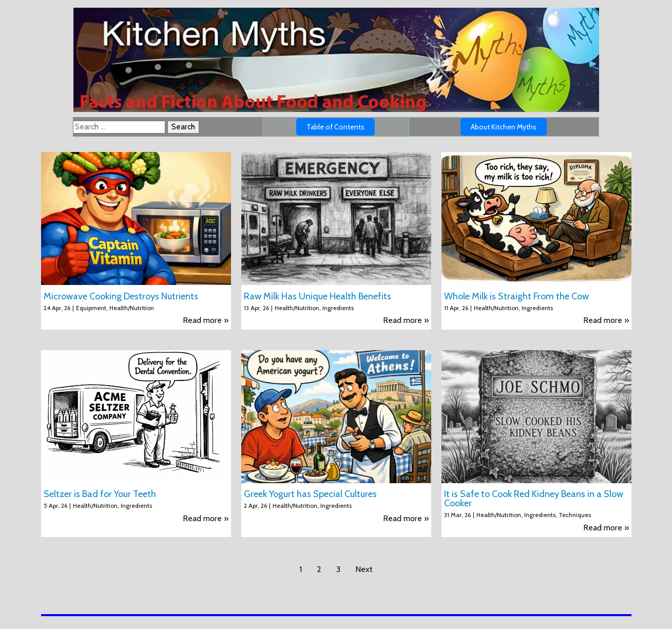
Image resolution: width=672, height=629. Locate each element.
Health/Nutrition (132, 308)
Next (364, 569)
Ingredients (338, 308)
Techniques (575, 515)
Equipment (91, 308)
